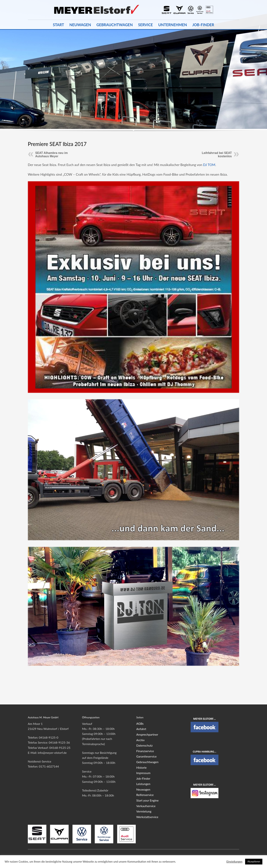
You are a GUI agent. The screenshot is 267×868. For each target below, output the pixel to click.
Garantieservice (146, 756)
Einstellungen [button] (234, 862)
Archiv (140, 740)
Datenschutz (144, 745)
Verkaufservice (146, 806)
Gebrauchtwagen (147, 762)
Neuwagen (143, 789)
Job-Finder (143, 778)
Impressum (143, 773)
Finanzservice (145, 751)
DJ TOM (209, 165)
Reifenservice (145, 795)
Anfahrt (141, 729)
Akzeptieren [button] (254, 862)
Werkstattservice (147, 817)
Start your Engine (147, 800)
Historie (141, 767)
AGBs (140, 723)
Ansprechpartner (147, 734)
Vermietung (144, 811)
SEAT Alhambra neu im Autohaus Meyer (51, 155)
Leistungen (143, 784)
